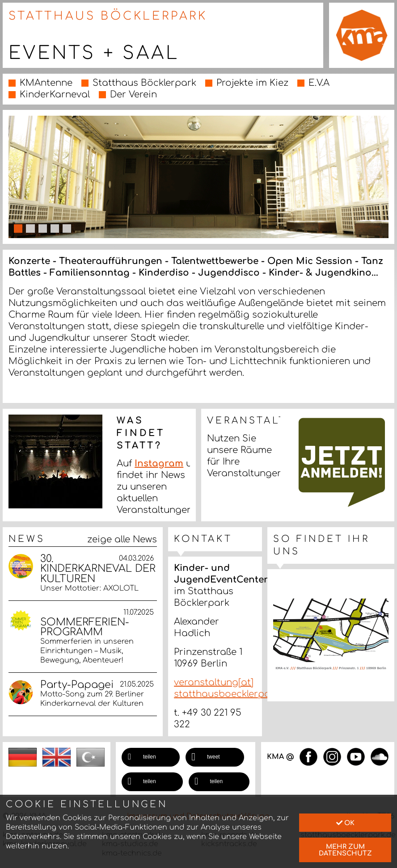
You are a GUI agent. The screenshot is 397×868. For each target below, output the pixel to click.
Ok (345, 823)
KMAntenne (46, 83)
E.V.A (319, 83)
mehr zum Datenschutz (345, 850)
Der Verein (133, 94)
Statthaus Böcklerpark (144, 83)
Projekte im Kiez (252, 83)
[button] (151, 757)
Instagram (159, 463)
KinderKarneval (55, 94)
